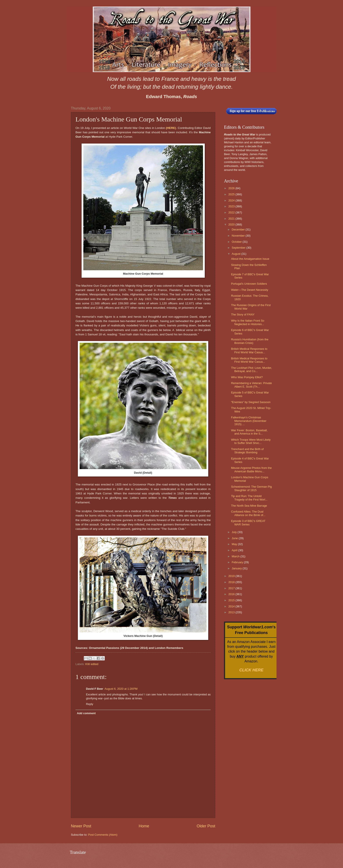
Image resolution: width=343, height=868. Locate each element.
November (239, 236)
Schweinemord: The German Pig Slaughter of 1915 (251, 488)
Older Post (206, 826)
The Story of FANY (243, 314)
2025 (232, 194)
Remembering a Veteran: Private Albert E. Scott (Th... (251, 385)
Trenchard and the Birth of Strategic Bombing (247, 451)
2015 (232, 600)
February (238, 562)
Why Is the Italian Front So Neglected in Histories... (248, 322)
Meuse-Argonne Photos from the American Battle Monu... (251, 470)
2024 (232, 200)
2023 (232, 206)
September (239, 248)
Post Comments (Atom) (103, 835)
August (236, 254)
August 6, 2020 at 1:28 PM (121, 689)
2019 (232, 576)
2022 (232, 212)
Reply (90, 704)
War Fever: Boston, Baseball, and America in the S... (249, 432)
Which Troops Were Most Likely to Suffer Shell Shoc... (251, 441)
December (239, 230)
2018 (232, 582)
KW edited (92, 664)
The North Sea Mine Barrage (249, 506)
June (235, 538)
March (236, 556)
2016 (232, 594)
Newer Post (81, 826)
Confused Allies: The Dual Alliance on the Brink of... (248, 513)
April (235, 550)
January (237, 568)
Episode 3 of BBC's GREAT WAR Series (248, 523)
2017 (232, 588)
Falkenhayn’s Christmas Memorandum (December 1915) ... (249, 421)
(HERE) (171, 128)
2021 (232, 219)
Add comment (86, 713)
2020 (232, 224)
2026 (232, 188)
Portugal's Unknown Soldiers (249, 284)
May (235, 544)
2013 (232, 612)
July (234, 532)
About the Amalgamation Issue (250, 259)
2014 (232, 606)
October (237, 242)
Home (144, 826)
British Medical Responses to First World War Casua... (249, 350)
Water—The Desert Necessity (250, 290)
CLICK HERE (251, 670)
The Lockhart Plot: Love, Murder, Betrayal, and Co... (251, 369)
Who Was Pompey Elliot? (247, 377)
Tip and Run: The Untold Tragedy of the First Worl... (249, 498)
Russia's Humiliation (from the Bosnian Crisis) (250, 341)
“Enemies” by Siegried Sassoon (251, 402)
